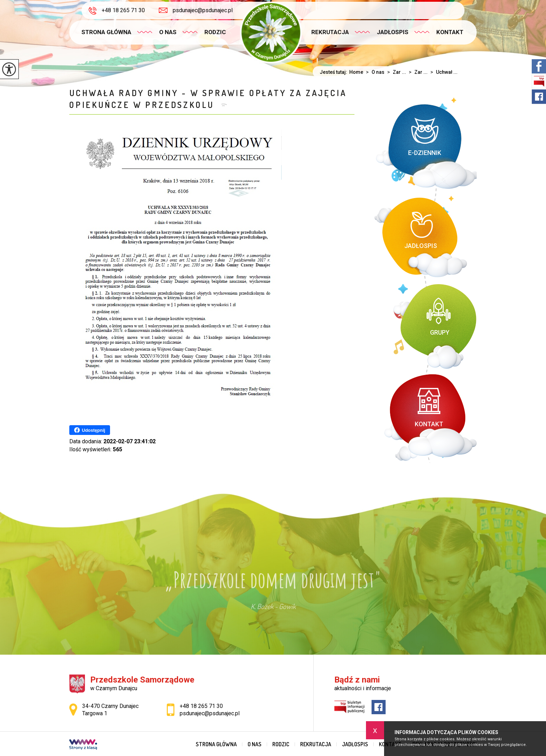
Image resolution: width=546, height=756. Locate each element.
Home (356, 72)
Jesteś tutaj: (334, 72)
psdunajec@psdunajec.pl (196, 10)
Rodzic (215, 32)
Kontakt (450, 32)
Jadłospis (393, 32)
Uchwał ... (443, 72)
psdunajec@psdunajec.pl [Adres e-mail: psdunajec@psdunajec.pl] (210, 713)
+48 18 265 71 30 (117, 11)
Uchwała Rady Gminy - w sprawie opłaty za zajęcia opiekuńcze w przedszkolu (208, 99)
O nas (168, 32)
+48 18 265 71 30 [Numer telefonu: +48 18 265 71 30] (201, 706)
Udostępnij (90, 430)
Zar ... (395, 72)
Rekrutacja (330, 32)
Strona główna (106, 32)
